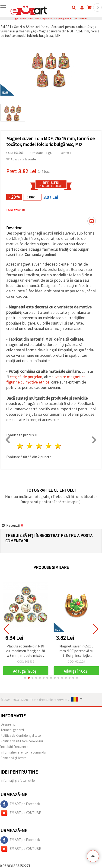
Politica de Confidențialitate (21, 735)
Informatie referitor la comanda (23, 752)
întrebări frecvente (14, 747)
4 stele (49, 446)
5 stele (58, 446)
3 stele (39, 446)
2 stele (30, 446)
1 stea (20, 446)
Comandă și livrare (13, 758)
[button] (25, 678)
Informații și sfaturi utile (18, 780)
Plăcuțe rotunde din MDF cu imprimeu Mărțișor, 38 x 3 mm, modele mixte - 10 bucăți (26, 651)
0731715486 (78, 19)
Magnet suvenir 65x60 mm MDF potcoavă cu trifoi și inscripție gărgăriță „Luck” (76, 651)
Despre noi (8, 724)
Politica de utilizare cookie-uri (22, 741)
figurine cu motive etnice (28, 382)
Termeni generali (13, 730)
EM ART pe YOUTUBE (21, 813)
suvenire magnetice (69, 377)
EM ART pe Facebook (20, 804)
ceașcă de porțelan (26, 377)
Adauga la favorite (21, 159)
